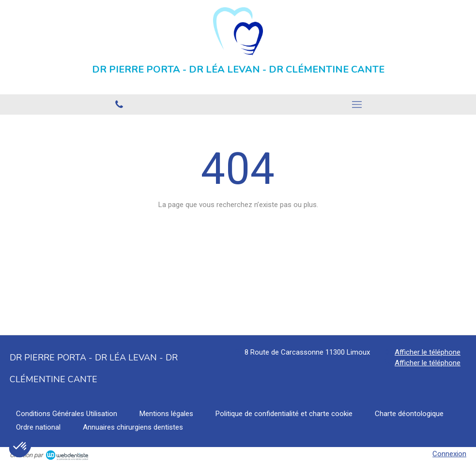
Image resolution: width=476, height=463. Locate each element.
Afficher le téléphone (428, 352)
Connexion (449, 454)
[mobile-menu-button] (357, 105)
